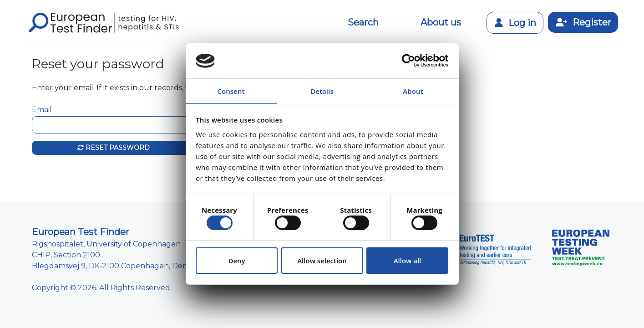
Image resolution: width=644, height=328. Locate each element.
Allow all (408, 261)
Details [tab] (322, 91)
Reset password (114, 148)
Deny (236, 261)
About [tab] (413, 91)
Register (583, 22)
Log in (515, 23)
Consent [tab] (231, 91)
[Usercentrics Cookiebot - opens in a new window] (408, 61)
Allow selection (322, 261)
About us (441, 22)
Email (42, 110)
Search (363, 22)
